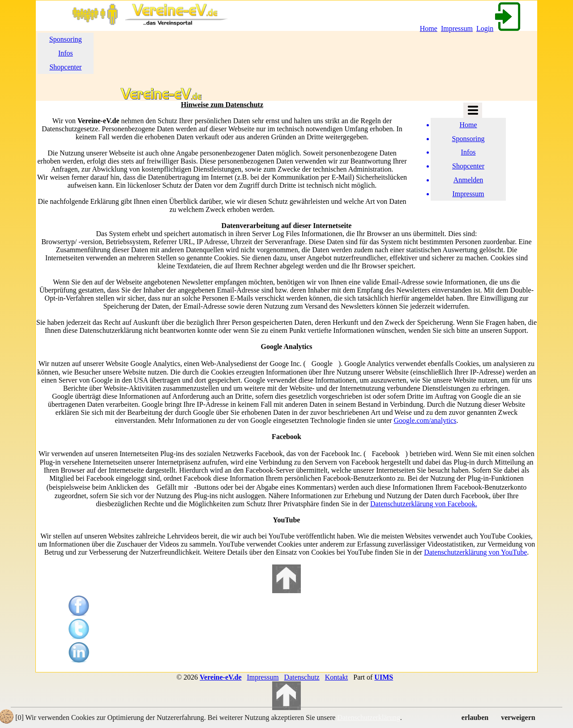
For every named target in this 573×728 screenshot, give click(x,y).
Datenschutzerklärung (368, 717)
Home (429, 28)
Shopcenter (65, 67)
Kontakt (337, 677)
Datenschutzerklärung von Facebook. (424, 504)
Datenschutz (302, 677)
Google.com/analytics (425, 420)
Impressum (457, 28)
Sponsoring (66, 39)
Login (499, 28)
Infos (66, 53)
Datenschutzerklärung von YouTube (475, 552)
